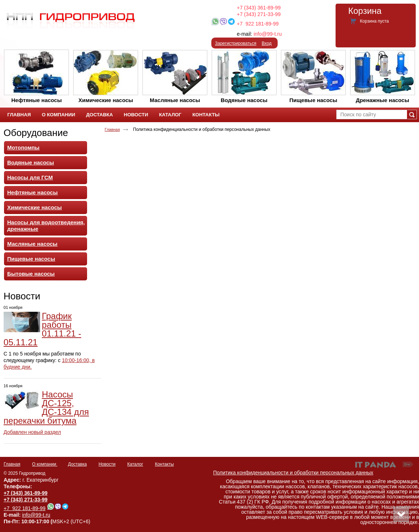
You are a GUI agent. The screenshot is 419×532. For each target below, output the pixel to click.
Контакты (164, 464)
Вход (267, 43)
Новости (22, 296)
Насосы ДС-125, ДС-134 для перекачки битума (46, 407)
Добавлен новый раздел (32, 432)
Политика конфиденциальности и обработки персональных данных (293, 473)
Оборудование (36, 133)
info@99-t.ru (268, 34)
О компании (45, 464)
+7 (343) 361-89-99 (259, 8)
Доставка (78, 464)
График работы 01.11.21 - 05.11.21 (42, 329)
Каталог (135, 464)
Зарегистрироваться (236, 43)
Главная (112, 129)
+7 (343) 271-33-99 (259, 14)
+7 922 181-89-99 (258, 24)
